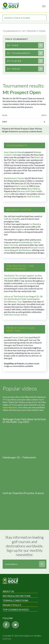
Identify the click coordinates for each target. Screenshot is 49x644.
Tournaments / (12, 31)
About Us (8, 591)
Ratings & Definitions (17, 596)
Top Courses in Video (16, 610)
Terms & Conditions (15, 600)
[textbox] (13, 45)
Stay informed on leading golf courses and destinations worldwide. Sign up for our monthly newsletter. (25, 546)
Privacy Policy (12, 605)
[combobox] (24, 45)
